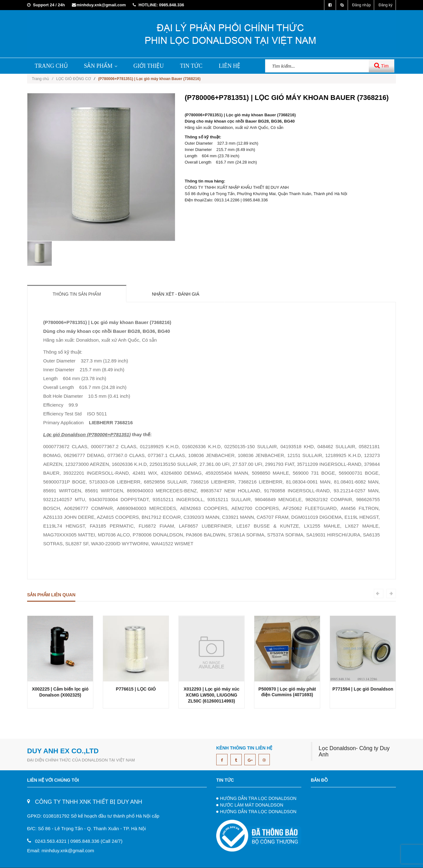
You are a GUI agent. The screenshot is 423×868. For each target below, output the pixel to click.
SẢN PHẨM (101, 66)
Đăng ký (385, 5)
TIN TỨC (191, 66)
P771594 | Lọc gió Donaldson (363, 689)
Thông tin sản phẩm (77, 294)
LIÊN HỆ (229, 66)
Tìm (381, 65)
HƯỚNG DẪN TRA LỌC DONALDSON (258, 798)
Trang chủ (42, 79)
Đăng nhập (361, 5)
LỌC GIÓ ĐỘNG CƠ (73, 79)
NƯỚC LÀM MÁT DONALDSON (252, 805)
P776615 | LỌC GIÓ (136, 689)
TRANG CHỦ (51, 66)
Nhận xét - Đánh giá (176, 294)
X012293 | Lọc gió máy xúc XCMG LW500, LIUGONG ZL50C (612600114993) (212, 695)
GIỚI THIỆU (148, 66)
